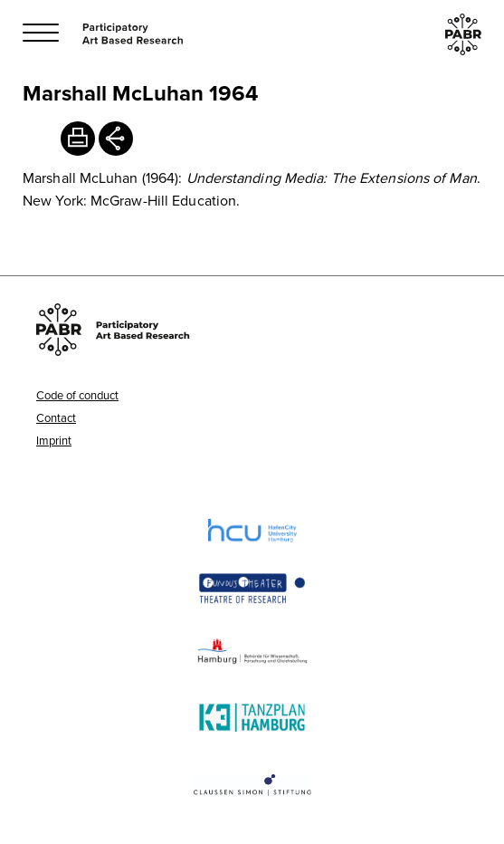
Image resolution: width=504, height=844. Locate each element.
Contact (56, 417)
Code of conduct (77, 395)
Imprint (54, 440)
